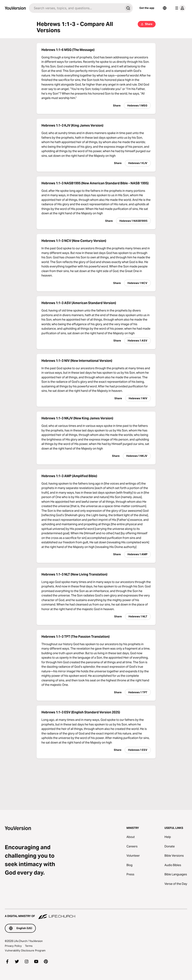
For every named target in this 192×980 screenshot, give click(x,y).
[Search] (76, 8)
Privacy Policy (13, 946)
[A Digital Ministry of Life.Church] (96, 914)
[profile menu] (180, 8)
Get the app (147, 8)
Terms (29, 946)
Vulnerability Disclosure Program (25, 950)
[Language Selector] (165, 8)
